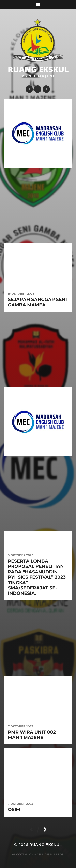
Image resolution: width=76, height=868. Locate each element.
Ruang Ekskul (46, 845)
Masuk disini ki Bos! (49, 854)
